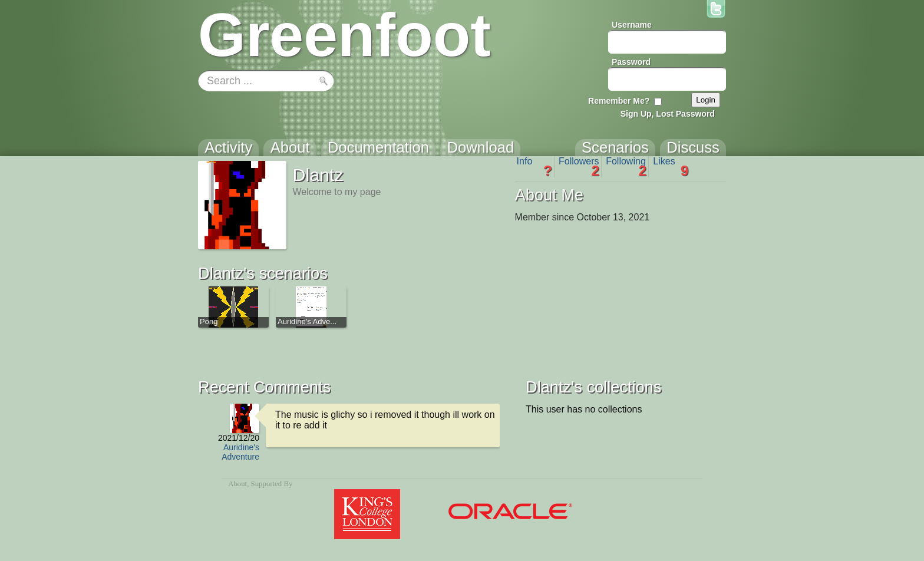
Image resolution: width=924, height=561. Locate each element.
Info (534, 167)
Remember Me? (619, 101)
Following (626, 167)
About (237, 484)
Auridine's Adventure (240, 452)
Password (631, 62)
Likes (671, 167)
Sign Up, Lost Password (668, 114)
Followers (579, 167)
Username (632, 25)
